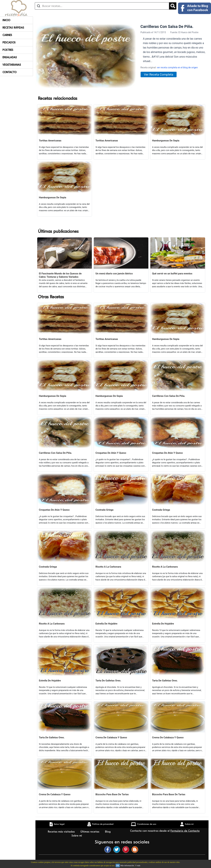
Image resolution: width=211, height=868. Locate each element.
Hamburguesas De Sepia (166, 141)
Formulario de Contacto (185, 831)
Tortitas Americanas (50, 141)
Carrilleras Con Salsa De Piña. (169, 396)
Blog (108, 832)
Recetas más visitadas (62, 832)
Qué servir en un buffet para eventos (172, 274)
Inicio (6, 20)
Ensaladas (10, 57)
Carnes (7, 35)
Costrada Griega (104, 510)
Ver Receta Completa (159, 74)
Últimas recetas (90, 832)
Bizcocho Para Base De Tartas (112, 794)
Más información (127, 866)
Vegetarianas (12, 65)
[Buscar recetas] (102, 6)
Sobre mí (77, 836)
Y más (138, 866)
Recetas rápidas (13, 28)
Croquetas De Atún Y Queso (111, 453)
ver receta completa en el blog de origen (177, 67)
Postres (8, 50)
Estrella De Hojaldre (106, 624)
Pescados (9, 43)
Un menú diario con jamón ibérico (114, 274)
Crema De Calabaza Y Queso (111, 737)
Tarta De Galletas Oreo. (108, 681)
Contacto (9, 72)
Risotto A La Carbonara (108, 567)
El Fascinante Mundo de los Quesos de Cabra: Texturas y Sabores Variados (60, 275)
